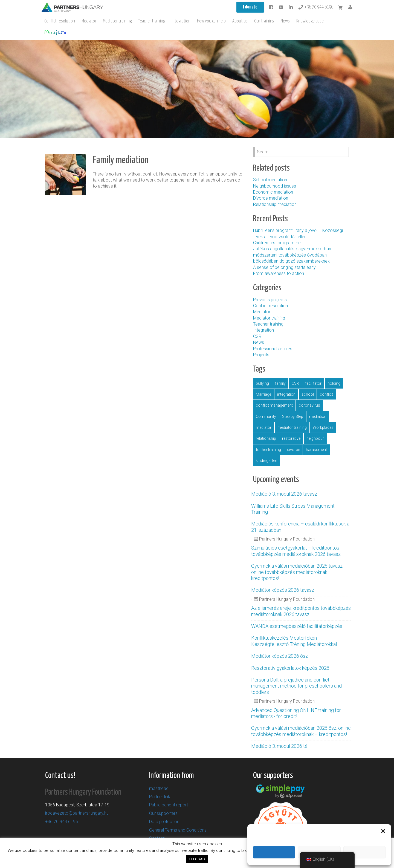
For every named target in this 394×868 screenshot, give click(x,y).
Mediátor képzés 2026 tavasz (283, 590)
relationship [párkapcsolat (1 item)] (266, 438)
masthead (159, 788)
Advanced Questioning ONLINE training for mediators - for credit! (296, 713)
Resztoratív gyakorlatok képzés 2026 (290, 668)
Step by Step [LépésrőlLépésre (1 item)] (293, 416)
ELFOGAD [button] (197, 859)
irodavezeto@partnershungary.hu (77, 813)
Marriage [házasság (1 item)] (263, 394)
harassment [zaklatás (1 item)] (316, 450)
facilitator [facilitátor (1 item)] (313, 383)
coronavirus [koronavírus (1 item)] (309, 405)
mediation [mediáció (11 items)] (318, 416)
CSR (257, 336)
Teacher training (152, 21)
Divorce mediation (271, 198)
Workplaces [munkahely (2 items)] (323, 427)
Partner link (160, 797)
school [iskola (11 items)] (308, 394)
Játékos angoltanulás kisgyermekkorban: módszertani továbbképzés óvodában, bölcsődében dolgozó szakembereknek (292, 255)
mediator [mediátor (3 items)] (264, 427)
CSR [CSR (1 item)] (295, 383)
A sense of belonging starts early (284, 267)
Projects (261, 355)
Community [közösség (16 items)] (266, 416)
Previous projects (270, 300)
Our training (264, 21)
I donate (250, 7)
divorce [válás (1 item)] (293, 450)
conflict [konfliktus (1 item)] (326, 394)
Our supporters (163, 813)
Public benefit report (169, 805)
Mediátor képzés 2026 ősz (279, 656)
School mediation (270, 180)
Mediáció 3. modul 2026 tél (280, 746)
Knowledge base (310, 21)
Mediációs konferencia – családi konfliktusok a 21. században (300, 527)
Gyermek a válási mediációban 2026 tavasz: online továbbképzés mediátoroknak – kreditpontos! (297, 572)
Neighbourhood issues (275, 186)
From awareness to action (279, 273)
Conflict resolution (60, 21)
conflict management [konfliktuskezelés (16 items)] (274, 405)
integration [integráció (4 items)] (286, 394)
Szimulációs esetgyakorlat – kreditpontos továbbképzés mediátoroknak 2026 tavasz (296, 551)
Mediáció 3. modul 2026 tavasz (284, 494)
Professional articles (273, 349)
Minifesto (55, 32)
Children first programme (277, 243)
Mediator (89, 21)
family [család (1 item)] (280, 383)
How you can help (211, 21)
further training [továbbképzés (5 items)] (268, 450)
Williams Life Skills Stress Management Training (293, 509)
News (285, 21)
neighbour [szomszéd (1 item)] (315, 438)
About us (240, 21)
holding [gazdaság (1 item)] (334, 383)
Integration (181, 21)
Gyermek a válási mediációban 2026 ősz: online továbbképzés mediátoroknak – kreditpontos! (301, 731)
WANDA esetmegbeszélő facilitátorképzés (297, 626)
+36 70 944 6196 (316, 7)
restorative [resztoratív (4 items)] (291, 438)
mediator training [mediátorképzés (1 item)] (292, 427)
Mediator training (117, 21)
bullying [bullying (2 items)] (262, 383)
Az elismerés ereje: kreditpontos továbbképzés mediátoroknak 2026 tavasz (301, 611)
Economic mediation (273, 192)
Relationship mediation (275, 204)
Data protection (164, 822)
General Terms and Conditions (178, 830)
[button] (383, 831)
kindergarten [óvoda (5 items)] (266, 461)
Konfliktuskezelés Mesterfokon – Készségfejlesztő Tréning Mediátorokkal (294, 641)
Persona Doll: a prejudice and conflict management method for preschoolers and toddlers (296, 686)
